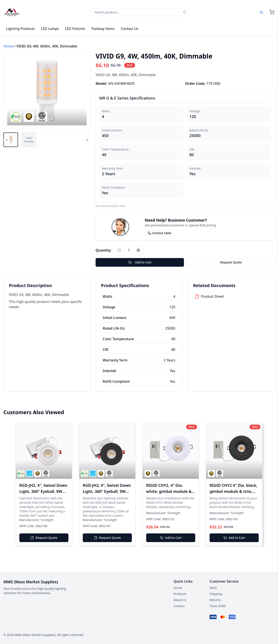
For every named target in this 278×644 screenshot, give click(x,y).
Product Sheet (212, 296)
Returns (215, 600)
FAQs (213, 588)
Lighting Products (21, 29)
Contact (179, 606)
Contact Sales (160, 233)
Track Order (218, 606)
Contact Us (130, 29)
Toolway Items (103, 29)
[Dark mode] (261, 12)
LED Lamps (50, 29)
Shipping (216, 594)
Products (180, 594)
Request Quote (231, 262)
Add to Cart (140, 262)
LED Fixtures (75, 29)
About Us (180, 600)
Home (8, 46)
